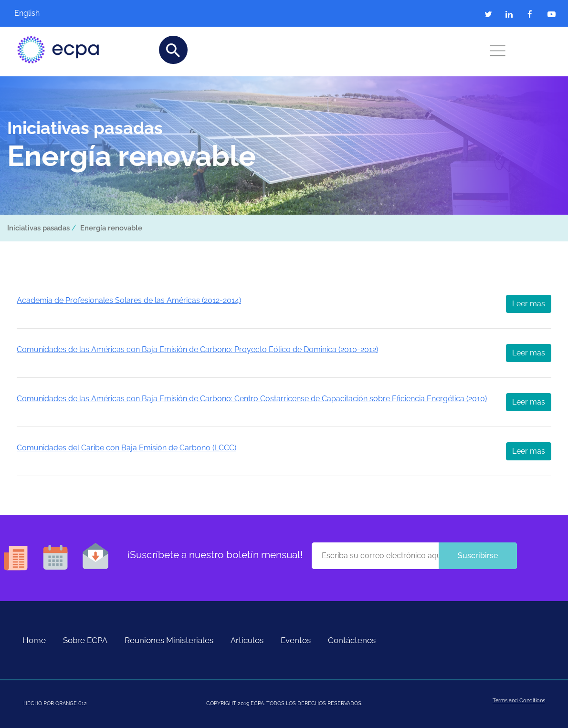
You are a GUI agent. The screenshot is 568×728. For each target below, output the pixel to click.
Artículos (247, 640)
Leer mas (529, 304)
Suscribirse (478, 556)
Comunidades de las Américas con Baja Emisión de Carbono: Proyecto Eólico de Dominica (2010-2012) (197, 349)
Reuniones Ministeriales (169, 640)
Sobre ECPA (85, 640)
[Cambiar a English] (43, 13)
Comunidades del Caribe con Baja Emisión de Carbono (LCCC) (126, 448)
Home (34, 640)
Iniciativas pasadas (38, 228)
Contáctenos (352, 640)
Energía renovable (111, 228)
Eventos (296, 640)
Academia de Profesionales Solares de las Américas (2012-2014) (129, 300)
